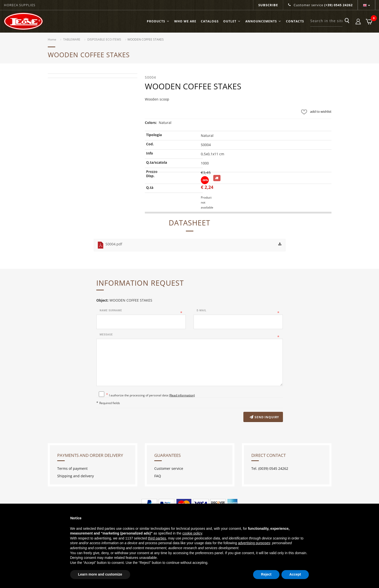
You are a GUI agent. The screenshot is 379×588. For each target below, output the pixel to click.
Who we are (185, 21)
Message (106, 335)
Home (52, 39)
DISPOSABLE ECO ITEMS (104, 39)
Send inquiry (264, 417)
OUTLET (232, 21)
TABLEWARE (72, 39)
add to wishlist (315, 111)
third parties (157, 538)
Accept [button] (295, 574)
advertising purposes (254, 543)
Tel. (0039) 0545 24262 (270, 468)
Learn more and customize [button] (100, 574)
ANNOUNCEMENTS (263, 21)
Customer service (320, 5)
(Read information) (182, 395)
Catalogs (210, 21)
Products (158, 21)
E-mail (202, 310)
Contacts (295, 21)
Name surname (111, 310)
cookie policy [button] (192, 533)
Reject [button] (266, 574)
